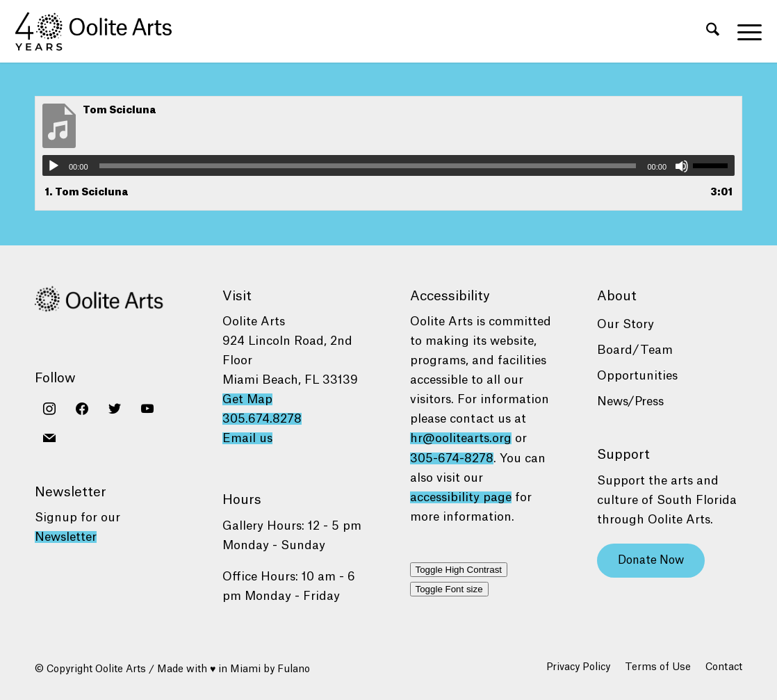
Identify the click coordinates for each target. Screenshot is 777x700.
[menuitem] (713, 31)
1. (87, 193)
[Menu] (745, 31)
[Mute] (682, 166)
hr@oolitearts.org (461, 438)
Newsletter (66, 537)
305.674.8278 (262, 419)
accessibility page (461, 497)
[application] (388, 165)
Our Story (625, 324)
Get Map (247, 399)
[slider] (368, 166)
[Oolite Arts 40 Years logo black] (101, 31)
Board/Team (635, 350)
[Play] (54, 166)
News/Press (630, 401)
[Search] (713, 31)
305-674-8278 (452, 458)
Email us (247, 438)
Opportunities (637, 376)
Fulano (294, 669)
